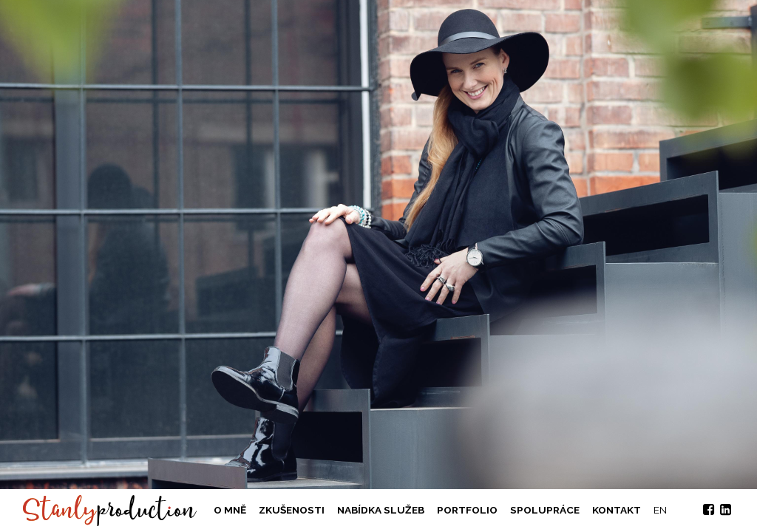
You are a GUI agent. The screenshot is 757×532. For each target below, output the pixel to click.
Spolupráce (545, 510)
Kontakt (617, 510)
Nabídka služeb (381, 510)
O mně (230, 510)
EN (660, 510)
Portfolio (467, 510)
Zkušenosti (292, 510)
